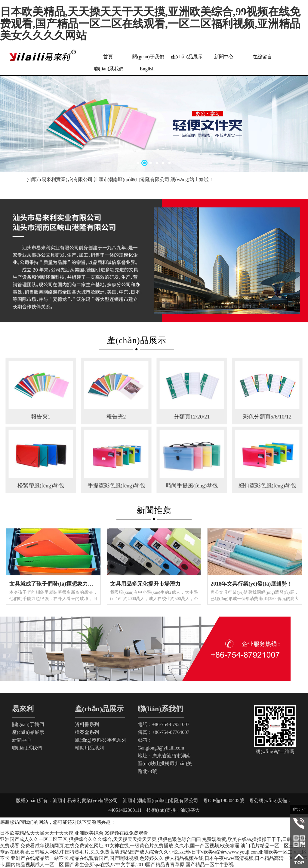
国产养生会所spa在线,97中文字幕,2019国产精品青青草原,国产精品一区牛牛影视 (149, 865)
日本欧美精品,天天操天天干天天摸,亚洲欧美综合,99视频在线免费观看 (74, 833)
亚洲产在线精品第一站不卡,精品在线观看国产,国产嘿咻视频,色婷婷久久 (87, 858)
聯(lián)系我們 (109, 69)
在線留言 (262, 57)
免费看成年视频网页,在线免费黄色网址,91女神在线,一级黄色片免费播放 (97, 846)
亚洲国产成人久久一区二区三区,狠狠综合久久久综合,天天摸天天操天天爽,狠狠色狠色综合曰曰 (100, 839)
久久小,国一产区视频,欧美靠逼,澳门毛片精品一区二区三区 (236, 846)
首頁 (108, 57)
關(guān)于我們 (148, 57)
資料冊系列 (87, 724)
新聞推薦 (154, 510)
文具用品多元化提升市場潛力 (145, 584)
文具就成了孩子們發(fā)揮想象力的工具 (57, 584)
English (147, 69)
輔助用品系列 (89, 748)
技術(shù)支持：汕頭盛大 (171, 810)
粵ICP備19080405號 (226, 800)
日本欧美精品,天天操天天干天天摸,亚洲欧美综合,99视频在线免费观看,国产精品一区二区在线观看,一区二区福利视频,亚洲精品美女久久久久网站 (150, 24)
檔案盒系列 (87, 732)
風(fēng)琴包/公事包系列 (101, 740)
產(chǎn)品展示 (187, 57)
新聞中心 (224, 57)
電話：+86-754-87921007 (164, 724)
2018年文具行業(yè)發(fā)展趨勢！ (251, 584)
